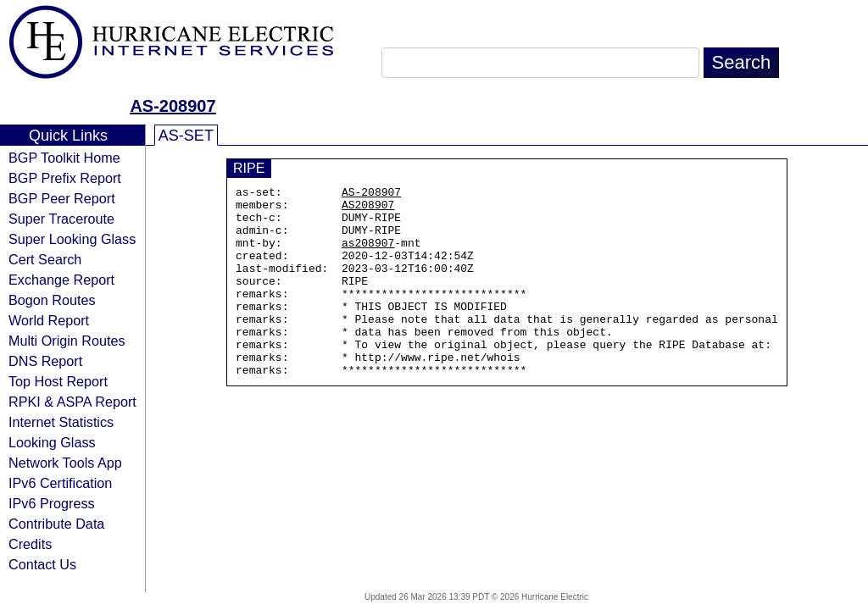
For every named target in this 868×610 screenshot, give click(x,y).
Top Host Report (58, 381)
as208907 (368, 255)
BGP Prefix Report (65, 178)
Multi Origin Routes (67, 341)
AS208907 (368, 209)
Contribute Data (56, 524)
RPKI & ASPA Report (72, 402)
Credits (30, 544)
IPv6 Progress (52, 503)
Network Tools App (65, 463)
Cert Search (45, 259)
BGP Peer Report (62, 198)
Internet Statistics (61, 422)
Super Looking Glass (72, 239)
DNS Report (45, 361)
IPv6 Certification (60, 483)
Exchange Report (61, 280)
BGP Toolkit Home (64, 158)
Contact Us (42, 564)
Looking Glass (52, 442)
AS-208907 (172, 106)
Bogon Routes (52, 300)
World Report (49, 320)
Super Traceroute (61, 219)
